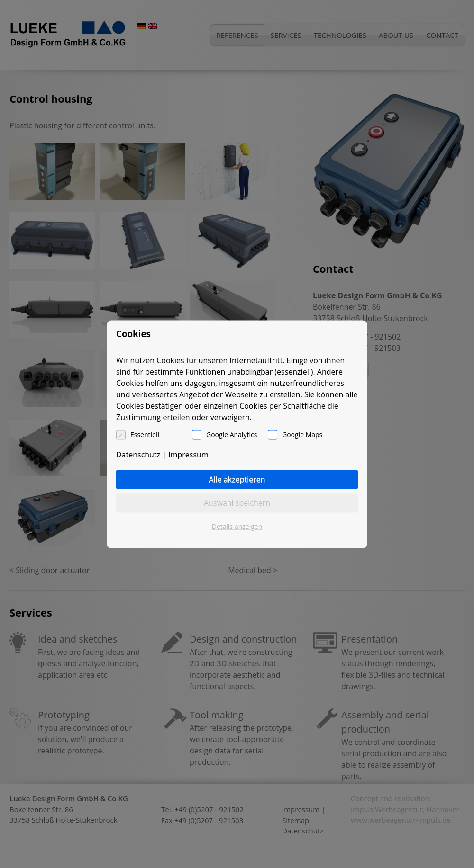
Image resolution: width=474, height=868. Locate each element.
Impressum (188, 455)
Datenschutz (138, 455)
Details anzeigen (237, 526)
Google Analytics (232, 434)
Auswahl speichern (237, 503)
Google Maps (302, 434)
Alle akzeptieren (237, 479)
